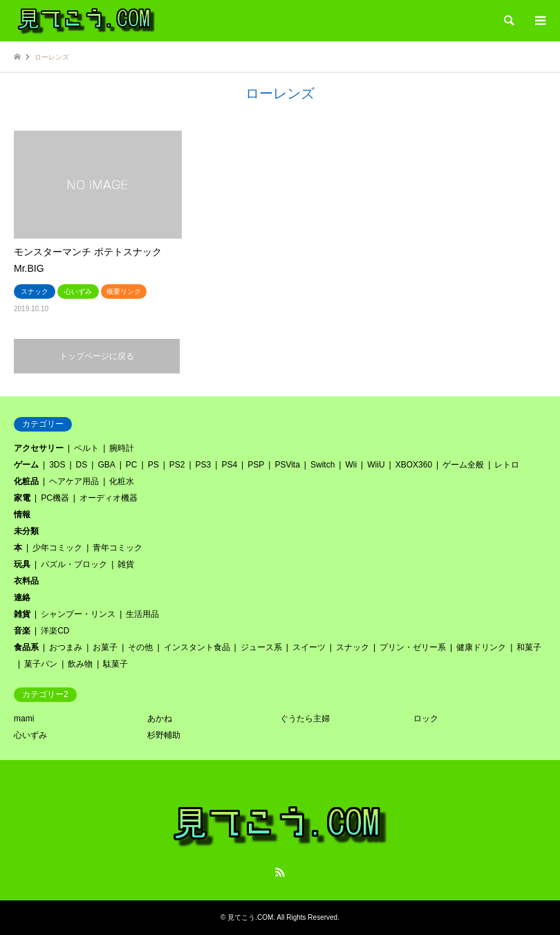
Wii (351, 465)
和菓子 (529, 647)
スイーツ (309, 647)
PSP (256, 465)
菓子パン (41, 664)
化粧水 (122, 481)
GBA (106, 465)
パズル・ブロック (74, 564)
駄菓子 (115, 664)
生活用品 (142, 614)
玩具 (22, 564)
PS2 (177, 465)
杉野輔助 (164, 735)
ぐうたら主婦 (305, 719)
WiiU (376, 465)
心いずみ (30, 735)
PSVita (287, 465)
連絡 (22, 598)
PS (153, 465)
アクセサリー (39, 448)
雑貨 (126, 564)
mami (24, 719)
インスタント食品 (197, 647)
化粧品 (26, 481)
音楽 (22, 631)
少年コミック (57, 548)
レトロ (507, 465)
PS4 (229, 465)
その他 (140, 647)
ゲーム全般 (463, 465)
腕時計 (122, 448)
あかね (160, 719)
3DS (57, 465)
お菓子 (105, 647)
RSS (280, 872)
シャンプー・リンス (78, 614)
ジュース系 (261, 647)
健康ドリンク (481, 647)
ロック (426, 719)
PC (132, 465)
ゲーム (26, 465)
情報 (22, 515)
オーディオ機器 (109, 498)
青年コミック (118, 548)
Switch (323, 465)
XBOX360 (414, 465)
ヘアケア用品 (74, 481)
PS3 (204, 465)
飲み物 (80, 664)
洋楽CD (55, 631)
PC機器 (55, 498)
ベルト (86, 448)
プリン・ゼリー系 (413, 647)
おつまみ (66, 647)
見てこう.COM (250, 917)
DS (82, 465)
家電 (22, 498)
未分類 (26, 531)
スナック (353, 647)
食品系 (26, 647)
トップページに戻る (97, 356)
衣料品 (26, 581)
